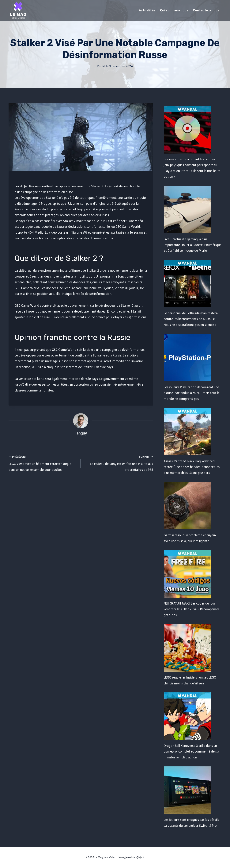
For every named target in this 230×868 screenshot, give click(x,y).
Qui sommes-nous (174, 10)
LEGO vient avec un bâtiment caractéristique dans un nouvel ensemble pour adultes (43, 463)
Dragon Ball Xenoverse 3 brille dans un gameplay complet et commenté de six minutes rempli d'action (191, 752)
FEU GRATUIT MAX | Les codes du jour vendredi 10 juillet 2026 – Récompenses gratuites (192, 609)
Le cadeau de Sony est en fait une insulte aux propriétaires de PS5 (118, 463)
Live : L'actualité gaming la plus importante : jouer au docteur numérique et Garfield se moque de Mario (193, 245)
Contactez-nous (206, 10)
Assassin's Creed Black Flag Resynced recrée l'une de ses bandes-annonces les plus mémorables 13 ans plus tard (192, 467)
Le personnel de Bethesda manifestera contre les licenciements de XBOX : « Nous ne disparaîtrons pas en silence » (191, 319)
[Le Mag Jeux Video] (18, 10)
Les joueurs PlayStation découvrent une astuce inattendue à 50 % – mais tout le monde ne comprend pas (192, 393)
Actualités (147, 10)
